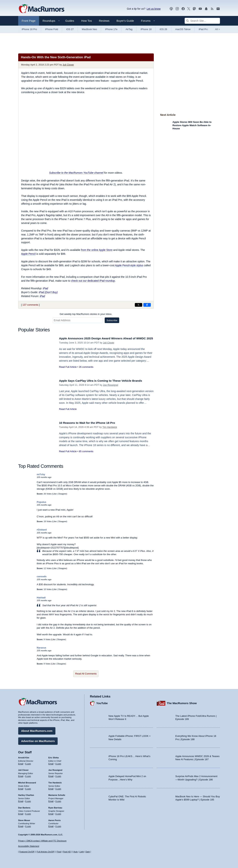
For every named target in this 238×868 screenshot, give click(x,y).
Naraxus (42, 648)
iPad (45, 288)
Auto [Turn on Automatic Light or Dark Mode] (76, 852)
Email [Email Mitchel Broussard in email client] (21, 788)
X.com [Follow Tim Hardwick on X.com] (58, 788)
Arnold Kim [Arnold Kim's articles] (24, 757)
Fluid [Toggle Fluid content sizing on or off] (59, 852)
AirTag (129, 29)
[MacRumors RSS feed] (212, 9)
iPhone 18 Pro (29, 29)
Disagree (62, 494)
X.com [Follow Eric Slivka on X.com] (58, 763)
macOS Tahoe (183, 29)
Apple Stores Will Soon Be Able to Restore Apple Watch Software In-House (192, 125)
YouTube (102, 702)
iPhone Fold (52, 29)
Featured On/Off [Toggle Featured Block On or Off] (27, 852)
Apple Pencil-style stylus (129, 265)
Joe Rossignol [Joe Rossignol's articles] (55, 769)
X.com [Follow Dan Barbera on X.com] (28, 813)
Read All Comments (86, 674)
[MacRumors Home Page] (41, 9)
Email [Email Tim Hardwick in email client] (51, 788)
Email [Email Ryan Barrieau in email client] (51, 813)
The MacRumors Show (182, 702)
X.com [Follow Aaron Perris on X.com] (58, 825)
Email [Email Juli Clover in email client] (21, 775)
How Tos (87, 21)
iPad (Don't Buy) (48, 292)
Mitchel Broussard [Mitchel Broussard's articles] (27, 782)
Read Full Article (68, 371)
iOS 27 (70, 29)
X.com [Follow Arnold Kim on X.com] (28, 763)
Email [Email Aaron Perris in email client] (51, 825)
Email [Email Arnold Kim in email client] (21, 763)
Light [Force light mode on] (82, 852)
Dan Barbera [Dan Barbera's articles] (24, 807)
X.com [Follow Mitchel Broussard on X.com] (28, 788)
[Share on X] (139, 305)
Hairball (41, 598)
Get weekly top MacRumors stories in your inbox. (86, 314)
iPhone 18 (146, 29)
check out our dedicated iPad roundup (93, 281)
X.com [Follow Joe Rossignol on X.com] (58, 775)
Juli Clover (68, 65)
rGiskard (42, 530)
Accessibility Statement (29, 846)
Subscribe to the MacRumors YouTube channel (76, 173)
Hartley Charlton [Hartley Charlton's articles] (26, 794)
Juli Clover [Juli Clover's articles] (23, 769)
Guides (70, 21)
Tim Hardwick (110, 427)
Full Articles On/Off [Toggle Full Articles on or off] (45, 852)
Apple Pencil (28, 254)
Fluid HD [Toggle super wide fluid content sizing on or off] (67, 852)
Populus (42, 502)
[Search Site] (202, 21)
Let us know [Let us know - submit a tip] (154, 9)
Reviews (104, 21)
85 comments (86, 451)
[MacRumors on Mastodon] (194, 9)
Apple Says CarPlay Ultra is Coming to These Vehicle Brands (105, 381)
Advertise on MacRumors (38, 740)
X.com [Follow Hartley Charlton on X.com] (28, 800)
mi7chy (41, 474)
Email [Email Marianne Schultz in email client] (51, 800)
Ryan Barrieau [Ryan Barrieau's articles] (55, 807)
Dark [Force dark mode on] (88, 852)
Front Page (29, 21)
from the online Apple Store (97, 250)
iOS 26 (163, 29)
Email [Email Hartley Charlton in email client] (21, 800)
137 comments (30, 305)
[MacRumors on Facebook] (183, 9)
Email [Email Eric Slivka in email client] (51, 763)
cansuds (42, 576)
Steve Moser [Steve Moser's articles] (24, 819)
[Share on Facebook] (147, 305)
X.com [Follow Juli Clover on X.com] (28, 775)
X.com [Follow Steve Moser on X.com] (28, 825)
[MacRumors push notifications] (206, 9)
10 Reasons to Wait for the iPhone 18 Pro (90, 423)
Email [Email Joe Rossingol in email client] (51, 775)
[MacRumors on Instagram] (177, 9)
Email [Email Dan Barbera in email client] (21, 813)
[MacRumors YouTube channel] (200, 9)
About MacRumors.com (37, 730)
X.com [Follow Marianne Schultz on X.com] (58, 800)
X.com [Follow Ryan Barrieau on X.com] (58, 813)
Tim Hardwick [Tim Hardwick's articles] (55, 782)
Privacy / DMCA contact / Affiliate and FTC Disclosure (42, 841)
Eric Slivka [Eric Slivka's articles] (54, 757)
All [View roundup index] (218, 29)
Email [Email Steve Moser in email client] (21, 825)
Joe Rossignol (111, 385)
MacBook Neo (89, 29)
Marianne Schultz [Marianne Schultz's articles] (57, 794)
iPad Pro (203, 29)
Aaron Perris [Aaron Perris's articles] (54, 819)
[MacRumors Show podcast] (171, 9)
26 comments (86, 371)
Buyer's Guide (125, 21)
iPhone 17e (111, 29)
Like (55, 494)
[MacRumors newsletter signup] (218, 9)
